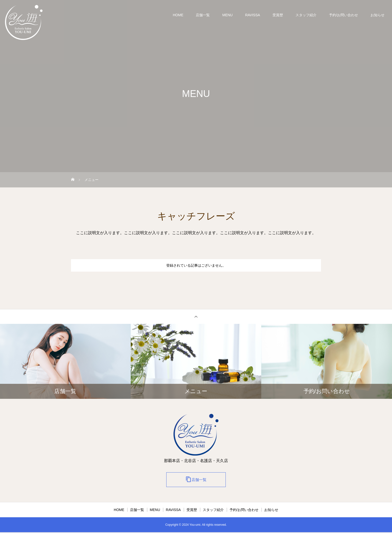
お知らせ (377, 15)
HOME (178, 15)
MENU (227, 15)
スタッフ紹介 (306, 15)
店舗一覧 (203, 15)
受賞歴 (278, 15)
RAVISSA (252, 15)
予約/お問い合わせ (343, 15)
